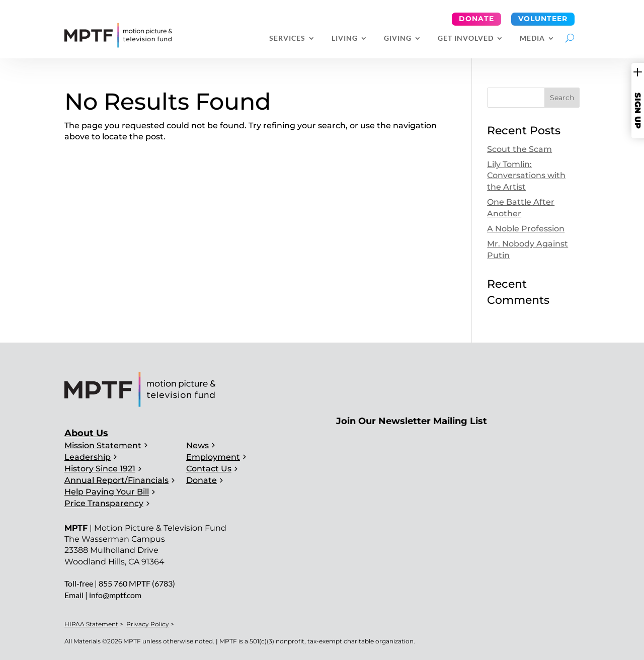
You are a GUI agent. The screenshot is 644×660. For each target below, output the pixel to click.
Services (287, 38)
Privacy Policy (148, 624)
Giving (398, 38)
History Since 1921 (100, 469)
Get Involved (466, 38)
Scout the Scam (519, 149)
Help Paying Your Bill (107, 492)
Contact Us (209, 469)
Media (532, 38)
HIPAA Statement (91, 624)
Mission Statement (103, 445)
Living (345, 38)
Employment (213, 457)
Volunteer (543, 19)
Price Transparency (104, 503)
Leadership (88, 457)
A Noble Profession (526, 229)
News (197, 445)
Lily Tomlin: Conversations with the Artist (526, 176)
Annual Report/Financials (116, 480)
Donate (476, 19)
